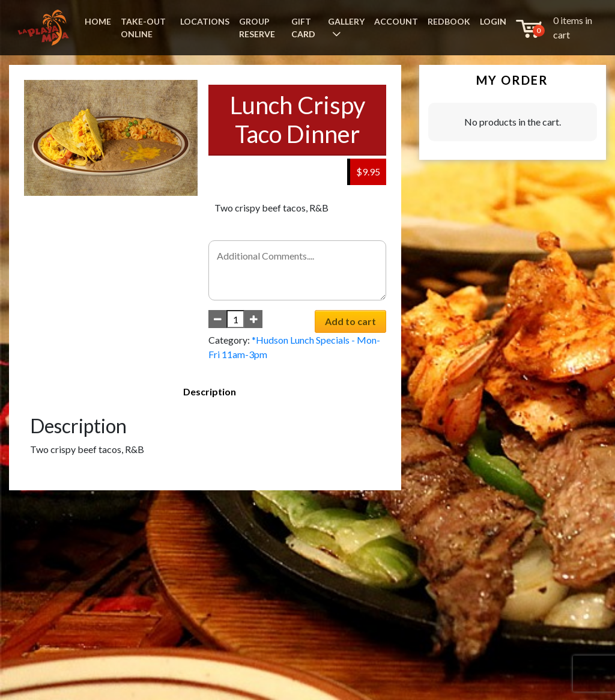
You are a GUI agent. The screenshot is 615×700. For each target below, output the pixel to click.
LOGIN (493, 21)
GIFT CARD (303, 28)
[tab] (210, 392)
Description (210, 391)
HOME (98, 21)
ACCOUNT (396, 21)
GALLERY (346, 21)
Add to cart (350, 321)
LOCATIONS (205, 21)
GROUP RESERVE (257, 28)
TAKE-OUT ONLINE (143, 28)
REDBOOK (449, 21)
